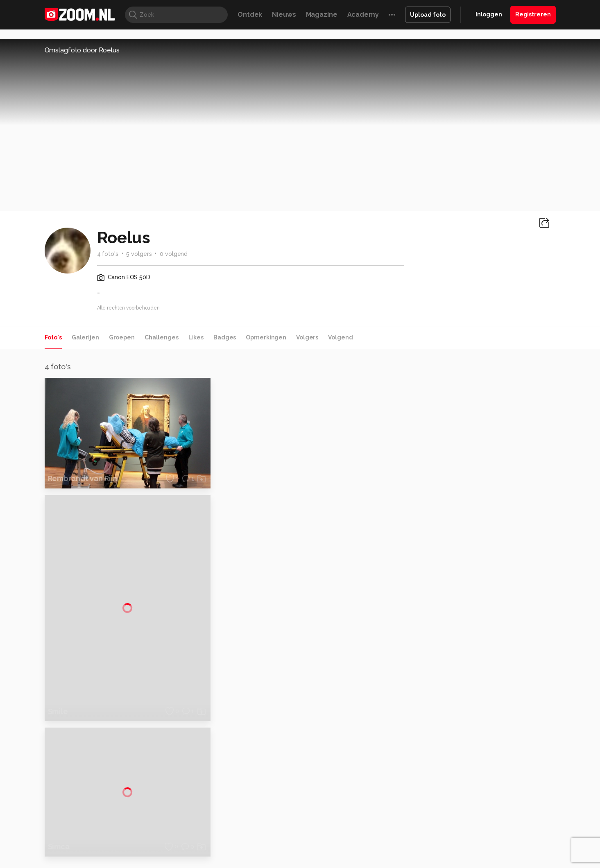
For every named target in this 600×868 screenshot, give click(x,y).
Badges (225, 337)
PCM (152, 799)
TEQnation (388, 809)
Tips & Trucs (228, 799)
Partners (471, 744)
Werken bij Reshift (279, 857)
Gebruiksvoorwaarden (490, 730)
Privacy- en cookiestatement (356, 857)
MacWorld (327, 799)
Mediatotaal (264, 799)
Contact (471, 774)
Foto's (53, 337)
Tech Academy (265, 809)
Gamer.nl (422, 799)
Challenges (162, 337)
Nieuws (284, 15)
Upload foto (428, 15)
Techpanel (393, 799)
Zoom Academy (220, 809)
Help (466, 759)
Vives (297, 809)
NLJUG (361, 809)
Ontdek (250, 15)
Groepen (122, 337)
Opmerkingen (266, 337)
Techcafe (297, 799)
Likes (196, 337)
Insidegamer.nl (457, 799)
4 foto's (108, 254)
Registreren (533, 14)
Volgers (307, 337)
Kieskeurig (85, 799)
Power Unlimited (503, 799)
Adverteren (475, 701)
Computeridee (122, 799)
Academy (363, 15)
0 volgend (174, 254)
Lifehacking (360, 799)
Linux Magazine (328, 809)
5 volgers (139, 254)
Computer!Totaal (185, 799)
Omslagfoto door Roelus (82, 50)
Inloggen (489, 14)
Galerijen (85, 337)
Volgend (340, 337)
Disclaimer (474, 715)
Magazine (322, 15)
